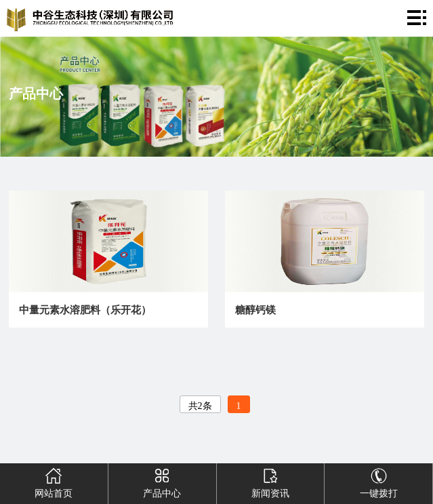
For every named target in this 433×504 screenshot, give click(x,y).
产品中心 (162, 481)
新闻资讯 (270, 481)
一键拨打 (378, 481)
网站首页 (54, 481)
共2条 (200, 406)
